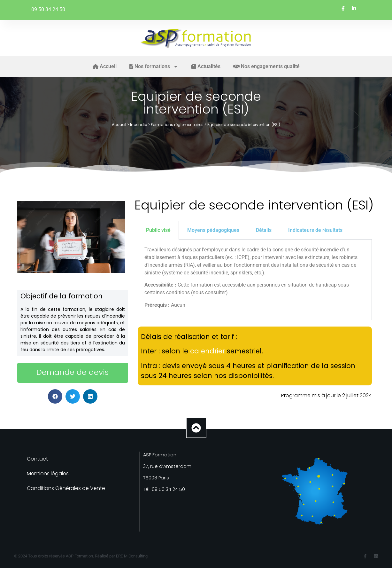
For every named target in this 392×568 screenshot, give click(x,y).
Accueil (119, 125)
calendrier (208, 351)
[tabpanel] (255, 280)
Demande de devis (73, 372)
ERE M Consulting (132, 556)
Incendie (138, 125)
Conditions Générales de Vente (66, 488)
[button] (55, 396)
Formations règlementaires (177, 125)
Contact (37, 459)
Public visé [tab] (158, 230)
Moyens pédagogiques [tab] (213, 230)
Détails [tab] (264, 230)
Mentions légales (48, 473)
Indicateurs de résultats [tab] (315, 230)
